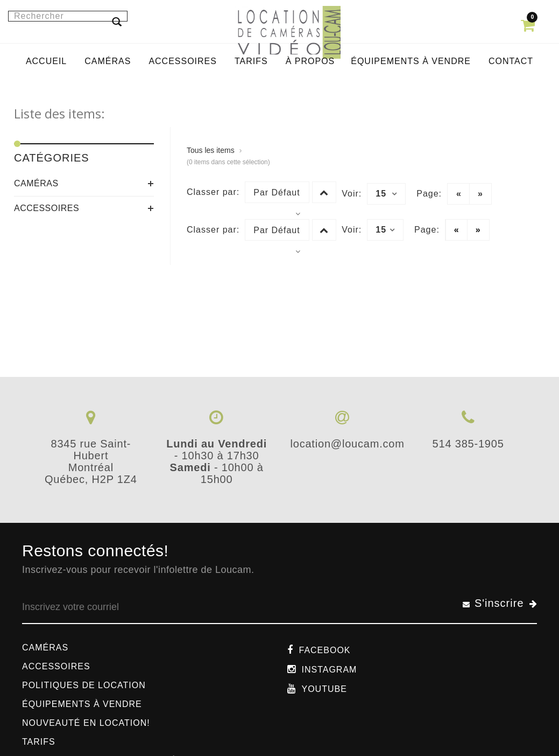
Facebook (324, 650)
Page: (429, 194)
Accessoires (47, 208)
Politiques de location (84, 685)
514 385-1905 (468, 444)
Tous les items (211, 150)
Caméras (36, 183)
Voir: (352, 194)
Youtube (324, 689)
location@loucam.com (347, 444)
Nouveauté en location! (86, 723)
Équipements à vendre (82, 704)
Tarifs (39, 742)
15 (386, 194)
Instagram (329, 670)
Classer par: (213, 192)
